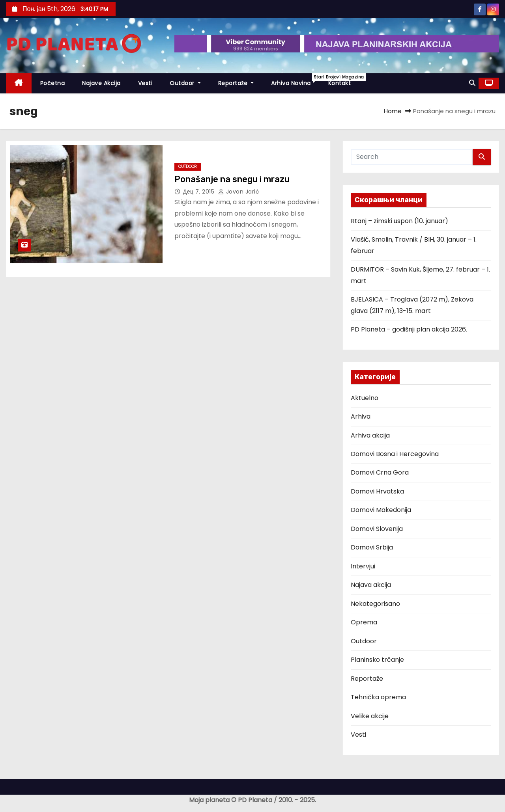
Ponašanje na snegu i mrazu (232, 179)
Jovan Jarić (239, 192)
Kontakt (340, 83)
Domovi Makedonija (381, 510)
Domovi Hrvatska (377, 491)
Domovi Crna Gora (380, 472)
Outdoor (185, 83)
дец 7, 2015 (200, 192)
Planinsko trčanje (377, 660)
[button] (472, 83)
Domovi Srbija (372, 547)
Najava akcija (371, 585)
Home (393, 111)
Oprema (364, 622)
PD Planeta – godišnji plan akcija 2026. (409, 329)
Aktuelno (365, 398)
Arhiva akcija (370, 435)
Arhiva (361, 416)
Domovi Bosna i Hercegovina (395, 454)
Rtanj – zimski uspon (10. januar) (399, 221)
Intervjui (363, 566)
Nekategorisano (375, 604)
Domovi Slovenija (377, 529)
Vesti (145, 83)
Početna (53, 83)
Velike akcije (370, 716)
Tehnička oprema (378, 697)
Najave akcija (101, 83)
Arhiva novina (295, 80)
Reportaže (236, 83)
